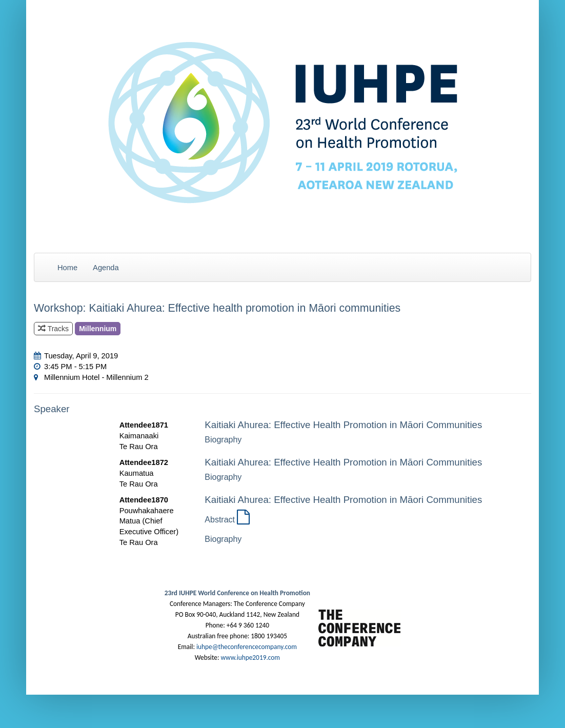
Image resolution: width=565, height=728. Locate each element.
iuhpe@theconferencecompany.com (247, 647)
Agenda (106, 268)
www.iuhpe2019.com (250, 658)
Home (67, 268)
